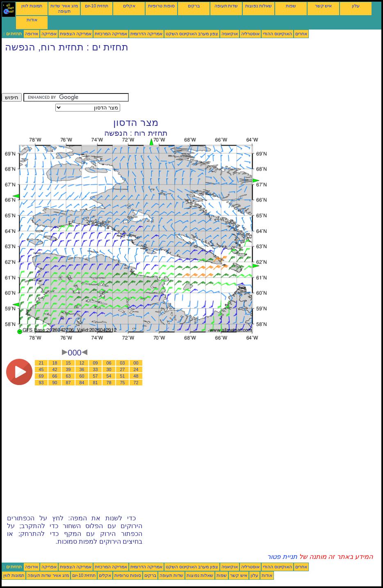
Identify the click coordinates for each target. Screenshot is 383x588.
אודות (32, 20)
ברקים (194, 6)
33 (96, 369)
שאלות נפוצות (259, 6)
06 (109, 363)
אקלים (129, 6)
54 (109, 376)
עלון (356, 6)
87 (68, 383)
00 (136, 363)
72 (136, 383)
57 (96, 376)
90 (55, 383)
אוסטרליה (250, 34)
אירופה (32, 34)
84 (82, 383)
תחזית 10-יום (97, 6)
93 (41, 383)
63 (68, 376)
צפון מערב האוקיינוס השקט (192, 34)
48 (136, 376)
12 (82, 363)
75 (123, 383)
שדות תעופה (226, 6)
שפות (291, 6)
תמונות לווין (32, 6)
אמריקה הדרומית (146, 34)
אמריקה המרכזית (111, 34)
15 (68, 363)
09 (96, 363)
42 (55, 369)
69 (41, 376)
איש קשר (324, 6)
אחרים (301, 34)
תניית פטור (282, 557)
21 (41, 363)
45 (41, 369)
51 (123, 376)
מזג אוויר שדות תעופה (64, 8)
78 (109, 383)
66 (55, 376)
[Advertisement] (151, 75)
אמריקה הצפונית (76, 34)
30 (109, 369)
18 (55, 363)
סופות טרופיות (161, 6)
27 (123, 369)
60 (82, 376)
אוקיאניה (230, 34)
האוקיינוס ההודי (277, 34)
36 (82, 369)
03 (123, 363)
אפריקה (49, 34)
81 (96, 383)
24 (136, 369)
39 (68, 369)
